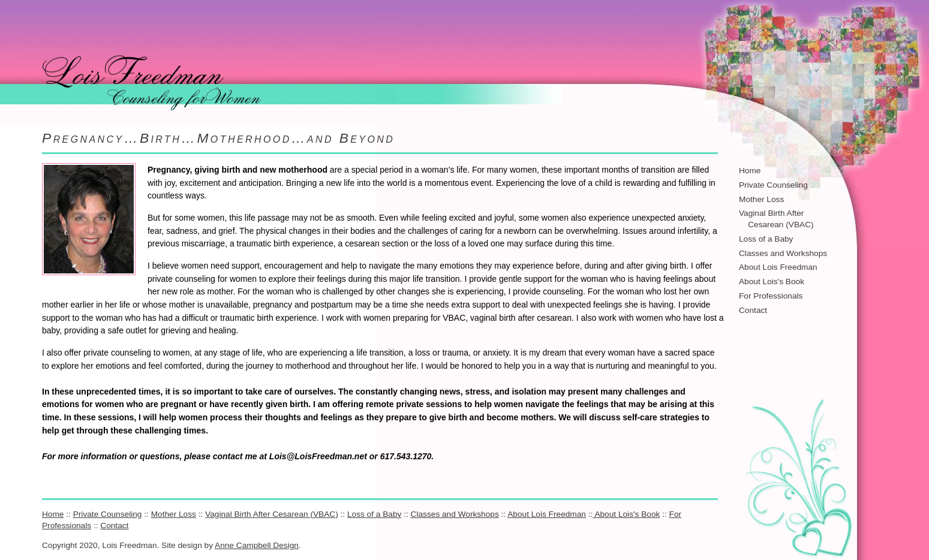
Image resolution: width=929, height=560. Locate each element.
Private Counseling (773, 185)
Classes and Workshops (783, 253)
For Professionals (771, 296)
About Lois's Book (772, 281)
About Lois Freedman (778, 267)
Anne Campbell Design (257, 545)
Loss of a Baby (766, 239)
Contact (753, 310)
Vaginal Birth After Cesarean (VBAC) (272, 514)
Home (750, 171)
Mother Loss (761, 199)
